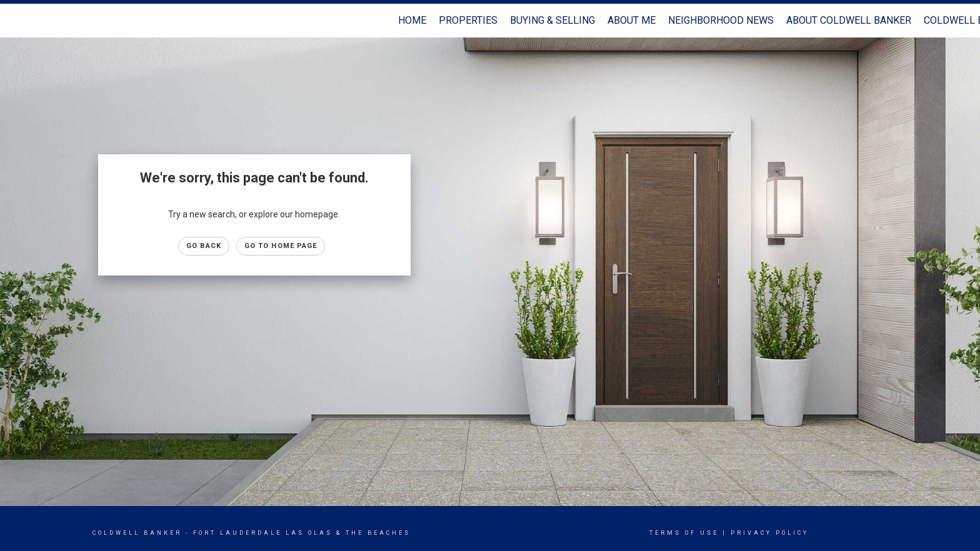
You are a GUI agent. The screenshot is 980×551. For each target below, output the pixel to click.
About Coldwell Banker (849, 20)
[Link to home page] (16, 21)
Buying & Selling (552, 20)
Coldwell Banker (137, 533)
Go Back (204, 246)
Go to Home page (281, 246)
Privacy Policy (770, 533)
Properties (468, 20)
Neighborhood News (721, 20)
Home (412, 20)
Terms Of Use (684, 533)
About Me (632, 20)
